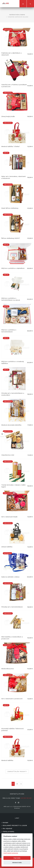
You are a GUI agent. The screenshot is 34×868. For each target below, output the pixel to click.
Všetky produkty (8, 831)
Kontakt (5, 823)
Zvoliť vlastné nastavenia (11, 853)
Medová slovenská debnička (11, 425)
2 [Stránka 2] (17, 784)
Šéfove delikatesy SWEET (11, 238)
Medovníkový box (8, 669)
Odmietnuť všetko (17, 863)
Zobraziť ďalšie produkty (17, 771)
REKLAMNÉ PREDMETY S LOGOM (15, 825)
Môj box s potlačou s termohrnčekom (9, 331)
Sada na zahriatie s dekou (10, 577)
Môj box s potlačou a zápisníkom (13, 268)
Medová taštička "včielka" (11, 146)
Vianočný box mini (8, 455)
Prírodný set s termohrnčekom (12, 607)
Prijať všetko (17, 858)
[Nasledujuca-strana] (21, 784)
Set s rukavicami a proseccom (12, 699)
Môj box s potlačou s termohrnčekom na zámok (11, 299)
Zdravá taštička (7, 547)
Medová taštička (7, 760)
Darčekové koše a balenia (17, 15)
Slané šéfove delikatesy (10, 208)
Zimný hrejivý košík (8, 116)
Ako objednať (7, 828)
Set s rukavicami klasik (9, 517)
